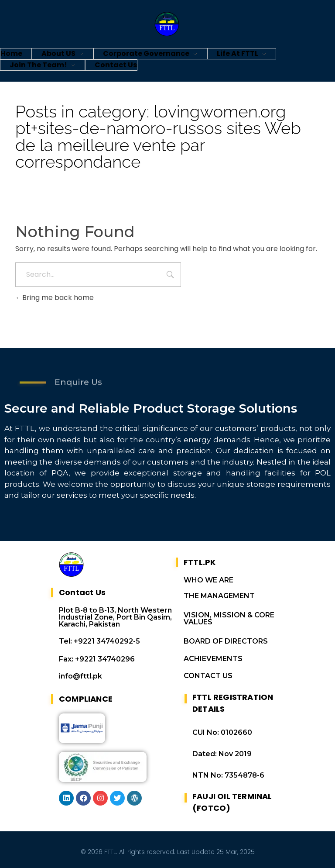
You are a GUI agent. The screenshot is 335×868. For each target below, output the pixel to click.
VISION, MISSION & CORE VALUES (229, 618)
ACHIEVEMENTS (213, 659)
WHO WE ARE (209, 580)
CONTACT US (208, 676)
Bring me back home (55, 298)
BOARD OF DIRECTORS (226, 641)
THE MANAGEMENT (219, 596)
